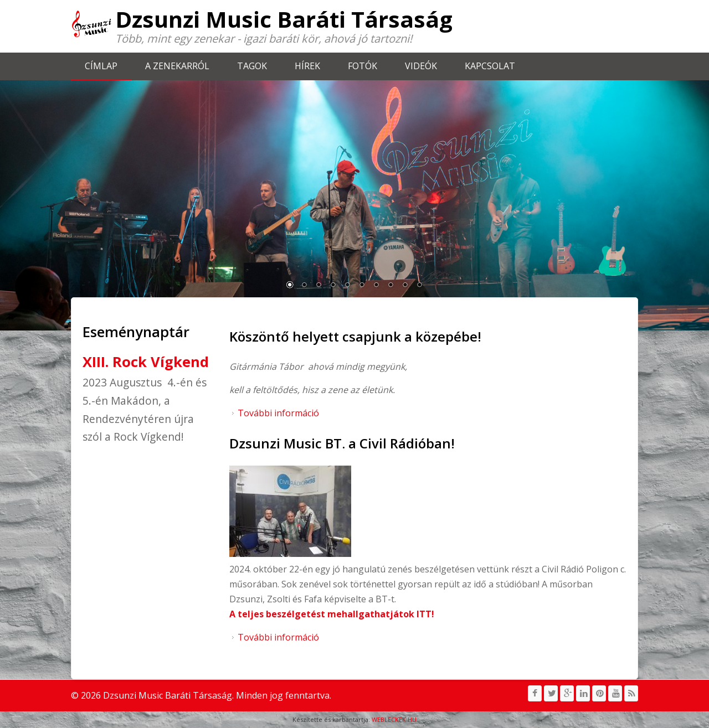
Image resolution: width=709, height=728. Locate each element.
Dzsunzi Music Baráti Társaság (284, 19)
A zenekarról (177, 66)
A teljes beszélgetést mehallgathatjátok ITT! (332, 614)
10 (419, 286)
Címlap (101, 66)
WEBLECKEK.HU (394, 719)
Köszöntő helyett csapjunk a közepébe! (355, 336)
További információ (278, 413)
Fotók (363, 66)
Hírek (307, 66)
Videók (421, 66)
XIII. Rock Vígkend (146, 362)
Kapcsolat (490, 66)
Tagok (252, 66)
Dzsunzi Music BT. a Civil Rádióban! (342, 443)
